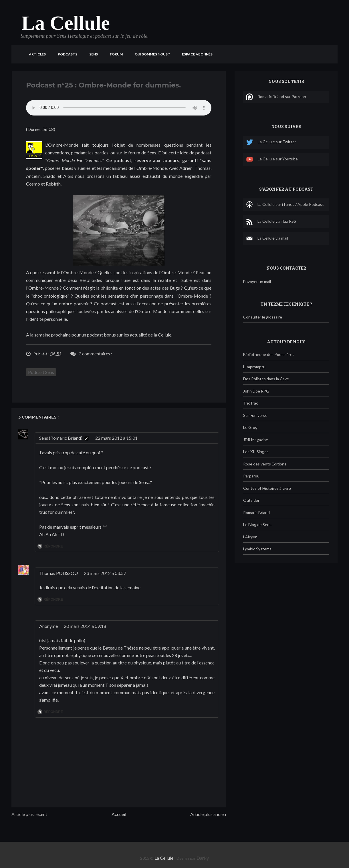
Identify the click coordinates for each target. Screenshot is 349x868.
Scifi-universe (255, 415)
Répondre (53, 546)
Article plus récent (29, 814)
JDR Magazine (256, 440)
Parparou (251, 476)
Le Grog (250, 427)
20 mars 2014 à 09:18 (85, 626)
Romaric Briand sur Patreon (276, 97)
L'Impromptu (254, 367)
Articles (37, 54)
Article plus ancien (208, 814)
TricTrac (251, 403)
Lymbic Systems (257, 549)
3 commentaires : (95, 354)
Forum (116, 54)
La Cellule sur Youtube (272, 159)
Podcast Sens (41, 372)
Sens (94, 54)
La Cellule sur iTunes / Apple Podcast (285, 205)
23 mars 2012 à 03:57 (105, 573)
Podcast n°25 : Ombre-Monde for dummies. (103, 85)
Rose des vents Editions (265, 464)
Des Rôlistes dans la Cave (266, 379)
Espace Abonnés (197, 54)
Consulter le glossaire (263, 317)
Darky (203, 858)
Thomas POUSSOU (59, 573)
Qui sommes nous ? (152, 54)
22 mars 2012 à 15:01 (116, 438)
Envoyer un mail (257, 281)
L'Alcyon (250, 537)
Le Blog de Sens (257, 524)
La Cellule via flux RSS (271, 222)
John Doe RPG (256, 391)
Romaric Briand (256, 512)
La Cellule (66, 23)
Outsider (251, 500)
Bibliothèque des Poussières (269, 354)
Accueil (119, 814)
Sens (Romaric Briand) (61, 438)
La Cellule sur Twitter (271, 142)
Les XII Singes (256, 452)
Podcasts (68, 54)
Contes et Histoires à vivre (267, 488)
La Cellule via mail (267, 238)
